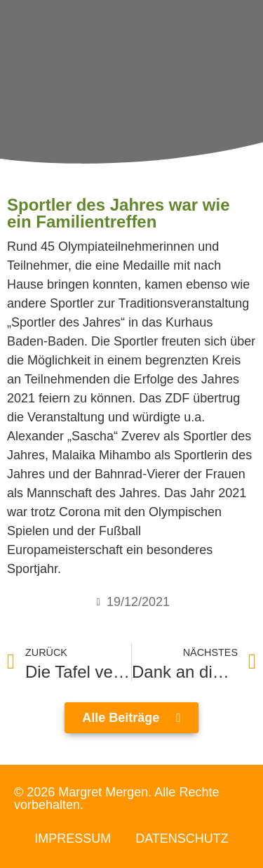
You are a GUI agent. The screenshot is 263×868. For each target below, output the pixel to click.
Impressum (73, 839)
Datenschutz (182, 839)
